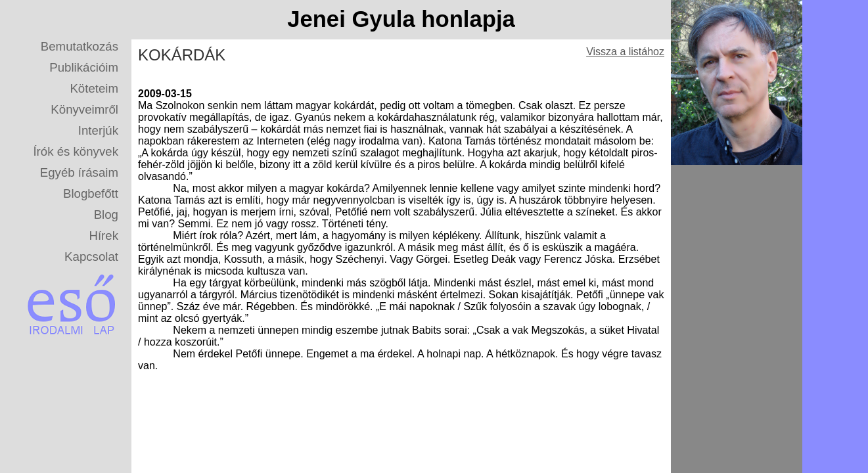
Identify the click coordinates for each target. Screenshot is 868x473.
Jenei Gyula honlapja (401, 19)
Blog (106, 214)
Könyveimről (84, 109)
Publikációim (84, 67)
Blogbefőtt (91, 193)
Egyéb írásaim (79, 172)
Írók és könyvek (76, 151)
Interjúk (98, 130)
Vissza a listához (625, 52)
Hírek (103, 236)
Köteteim (94, 88)
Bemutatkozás (80, 46)
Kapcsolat (91, 257)
